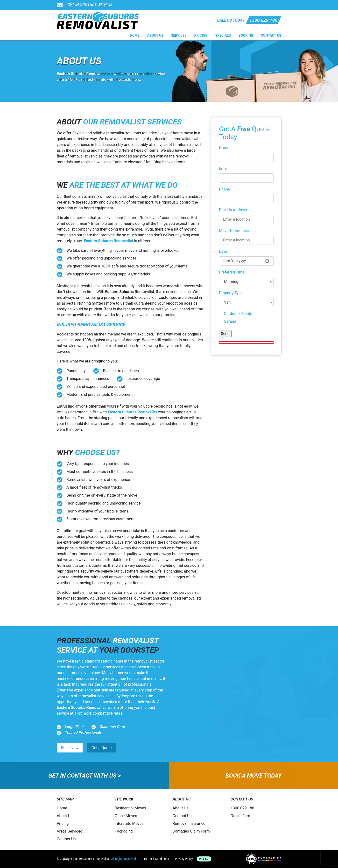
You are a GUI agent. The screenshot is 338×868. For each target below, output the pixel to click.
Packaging (124, 831)
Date (223, 251)
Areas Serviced (70, 831)
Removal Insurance (189, 824)
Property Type (231, 293)
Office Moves (126, 816)
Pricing (201, 35)
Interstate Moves (129, 824)
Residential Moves (130, 808)
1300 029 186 (263, 20)
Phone (224, 189)
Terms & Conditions (156, 859)
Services (179, 35)
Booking (246, 35)
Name (224, 148)
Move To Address (234, 231)
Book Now (70, 748)
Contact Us (271, 35)
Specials (223, 35)
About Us (155, 35)
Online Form (241, 816)
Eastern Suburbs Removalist (108, 241)
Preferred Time (232, 272)
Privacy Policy (184, 859)
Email (224, 168)
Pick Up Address (233, 210)
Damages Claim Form (191, 831)
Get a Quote (102, 748)
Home (135, 35)
